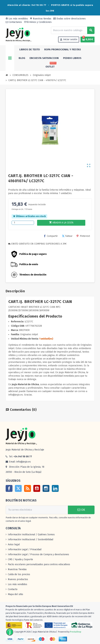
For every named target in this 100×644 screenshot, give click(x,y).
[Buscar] (73, 30)
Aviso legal (14, 544)
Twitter (18, 488)
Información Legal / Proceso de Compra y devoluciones (38, 554)
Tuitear (67, 236)
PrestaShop (76, 632)
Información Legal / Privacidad (25, 549)
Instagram (46, 488)
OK (81, 510)
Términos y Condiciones (38, 22)
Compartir (51, 236)
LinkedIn (55, 488)
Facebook (9, 488)
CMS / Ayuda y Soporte (20, 559)
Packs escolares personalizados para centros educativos (39, 564)
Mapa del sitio (15, 594)
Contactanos (14, 22)
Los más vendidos (17, 19)
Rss (28, 488)
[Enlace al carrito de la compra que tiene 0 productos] (88, 39)
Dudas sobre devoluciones (69, 19)
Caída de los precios (19, 574)
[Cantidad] (23, 223)
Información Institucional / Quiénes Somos (31, 535)
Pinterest (83, 236)
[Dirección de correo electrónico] (37, 510)
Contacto (13, 589)
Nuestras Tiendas (17, 569)
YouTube (37, 488)
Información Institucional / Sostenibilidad (31, 540)
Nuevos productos (18, 579)
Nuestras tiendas (41, 19)
